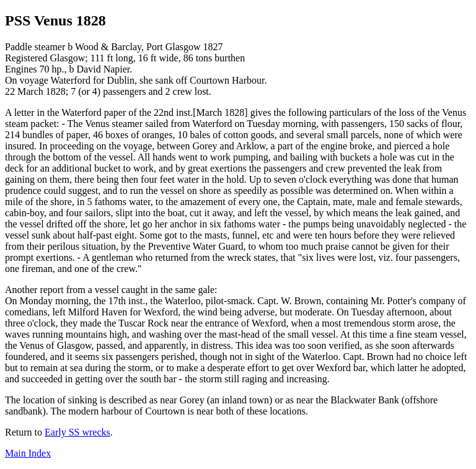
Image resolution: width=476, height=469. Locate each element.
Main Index (28, 453)
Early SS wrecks (77, 432)
